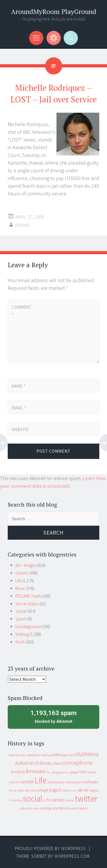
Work (20, 642)
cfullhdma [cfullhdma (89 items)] (87, 754)
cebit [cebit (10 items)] (71, 755)
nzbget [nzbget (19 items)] (43, 790)
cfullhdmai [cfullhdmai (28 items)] (24, 763)
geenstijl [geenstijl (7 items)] (64, 772)
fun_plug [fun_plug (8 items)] (52, 772)
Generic (22, 573)
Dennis (23, 225)
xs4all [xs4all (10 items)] (75, 808)
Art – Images (26, 565)
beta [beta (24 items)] (56, 755)
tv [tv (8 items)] (44, 800)
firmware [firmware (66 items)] (36, 771)
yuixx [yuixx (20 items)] (83, 808)
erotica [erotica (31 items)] (18, 772)
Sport (20, 619)
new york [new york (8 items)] (30, 790)
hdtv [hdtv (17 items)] (83, 772)
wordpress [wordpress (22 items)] (61, 808)
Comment (21, 311)
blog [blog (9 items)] (64, 755)
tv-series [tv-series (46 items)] (55, 800)
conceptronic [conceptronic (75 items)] (78, 763)
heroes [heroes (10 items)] (92, 772)
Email (19, 408)
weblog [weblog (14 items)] (46, 808)
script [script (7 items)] (73, 791)
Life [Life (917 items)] (41, 780)
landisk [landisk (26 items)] (28, 782)
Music (20, 588)
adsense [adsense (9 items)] (14, 755)
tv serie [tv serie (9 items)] (70, 800)
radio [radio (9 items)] (65, 790)
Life (18, 581)
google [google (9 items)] (74, 772)
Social (21, 611)
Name (19, 386)
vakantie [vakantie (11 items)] (26, 808)
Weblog (22, 634)
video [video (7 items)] (36, 809)
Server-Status (27, 604)
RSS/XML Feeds (28, 596)
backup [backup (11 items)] (47, 755)
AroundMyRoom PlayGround (54, 12)
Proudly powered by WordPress (50, 848)
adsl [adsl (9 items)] (23, 755)
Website (20, 429)
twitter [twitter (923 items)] (86, 799)
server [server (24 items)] (83, 790)
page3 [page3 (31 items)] (55, 790)
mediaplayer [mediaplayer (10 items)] (56, 782)
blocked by (53, 716)
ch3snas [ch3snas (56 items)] (43, 763)
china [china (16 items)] (57, 763)
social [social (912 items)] (33, 799)
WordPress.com (72, 856)
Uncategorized (28, 627)
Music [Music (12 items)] (13, 790)
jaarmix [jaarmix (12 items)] (15, 782)
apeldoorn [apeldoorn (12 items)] (33, 755)
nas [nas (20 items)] (21, 790)
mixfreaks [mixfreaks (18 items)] (90, 782)
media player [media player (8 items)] (74, 782)
